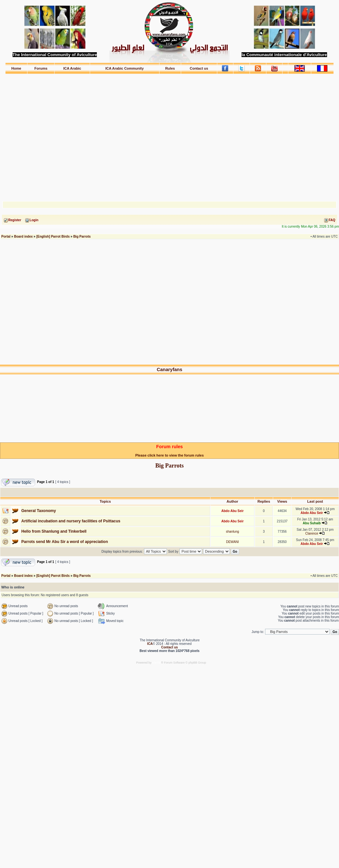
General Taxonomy (39, 511)
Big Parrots (82, 237)
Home (16, 68)
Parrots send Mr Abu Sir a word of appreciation (65, 542)
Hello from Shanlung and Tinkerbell (54, 531)
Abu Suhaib (312, 523)
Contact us (199, 68)
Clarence (312, 533)
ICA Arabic (72, 68)
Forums (41, 68)
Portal (6, 237)
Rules (170, 68)
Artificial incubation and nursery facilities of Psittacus (71, 521)
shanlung (233, 532)
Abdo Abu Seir (232, 511)
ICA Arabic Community (124, 68)
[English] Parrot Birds (53, 237)
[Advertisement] (170, 135)
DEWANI (232, 542)
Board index (23, 237)
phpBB (157, 663)
